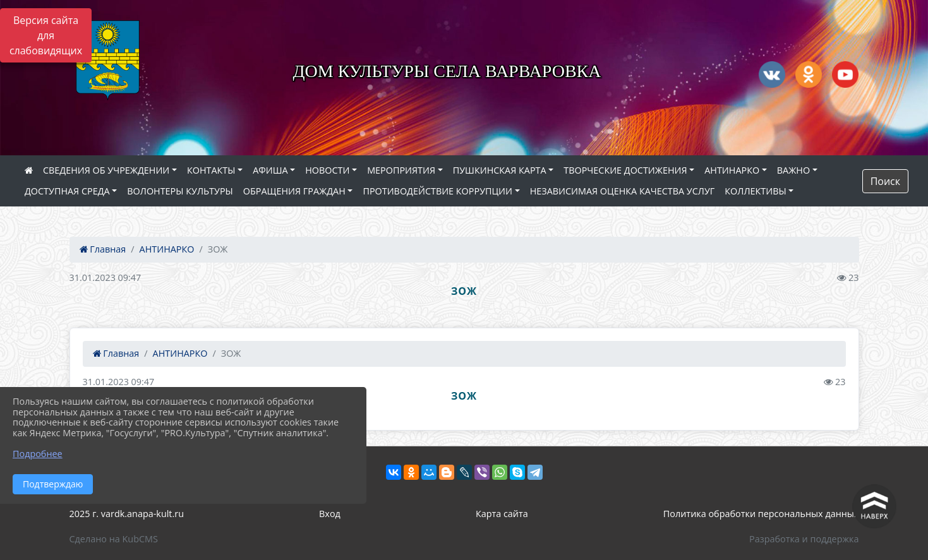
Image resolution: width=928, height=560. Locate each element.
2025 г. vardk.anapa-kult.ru (127, 514)
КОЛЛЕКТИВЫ (755, 191)
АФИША (270, 170)
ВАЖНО (793, 170)
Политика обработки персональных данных (761, 514)
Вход (330, 514)
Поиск (885, 181)
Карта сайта (502, 514)
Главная (103, 249)
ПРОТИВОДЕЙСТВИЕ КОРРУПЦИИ (437, 191)
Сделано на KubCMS (114, 539)
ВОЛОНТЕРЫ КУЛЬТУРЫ (180, 191)
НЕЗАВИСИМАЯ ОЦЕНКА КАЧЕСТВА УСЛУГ (623, 191)
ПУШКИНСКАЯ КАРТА (500, 170)
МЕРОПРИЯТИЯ (401, 170)
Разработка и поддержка (804, 539)
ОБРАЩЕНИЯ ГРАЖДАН (294, 191)
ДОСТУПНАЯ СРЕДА (67, 191)
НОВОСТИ (327, 170)
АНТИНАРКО (732, 170)
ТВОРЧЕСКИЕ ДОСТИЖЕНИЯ (625, 170)
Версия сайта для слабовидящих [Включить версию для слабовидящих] (46, 35)
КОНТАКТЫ (211, 170)
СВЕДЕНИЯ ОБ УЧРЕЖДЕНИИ (106, 170)
